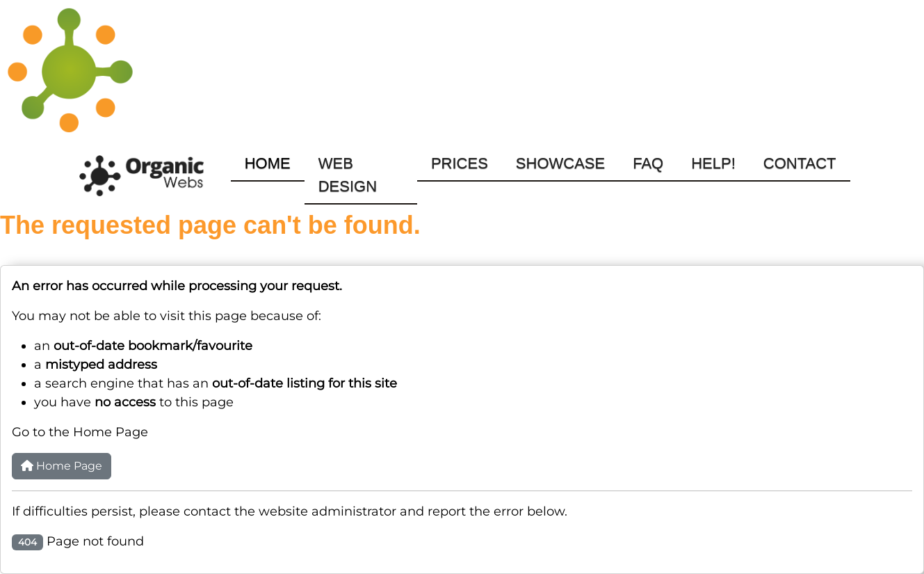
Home (268, 163)
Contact (800, 163)
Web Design (348, 175)
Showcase (560, 163)
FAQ (648, 163)
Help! (713, 163)
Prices (460, 163)
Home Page (62, 466)
